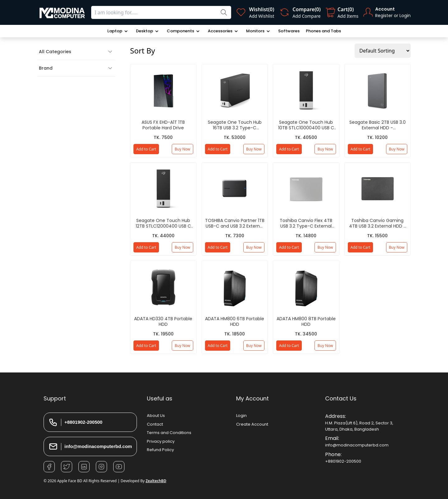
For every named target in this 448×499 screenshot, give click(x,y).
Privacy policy (161, 441)
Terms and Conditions (169, 433)
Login (241, 416)
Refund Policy (160, 450)
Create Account (252, 424)
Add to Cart (146, 149)
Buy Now (182, 149)
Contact (155, 424)
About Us (156, 416)
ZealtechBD (156, 481)
